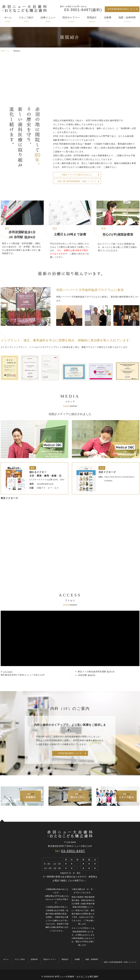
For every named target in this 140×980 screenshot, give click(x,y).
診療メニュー (48, 19)
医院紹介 (92, 19)
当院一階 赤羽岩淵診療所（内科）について (77, 181)
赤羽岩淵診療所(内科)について (121, 9)
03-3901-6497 (73, 851)
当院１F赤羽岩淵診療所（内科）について (120, 962)
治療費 (108, 19)
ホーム (8, 19)
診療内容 (34, 959)
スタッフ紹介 (26, 19)
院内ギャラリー (71, 19)
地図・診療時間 (127, 19)
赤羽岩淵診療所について (70, 753)
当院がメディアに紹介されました (77, 175)
